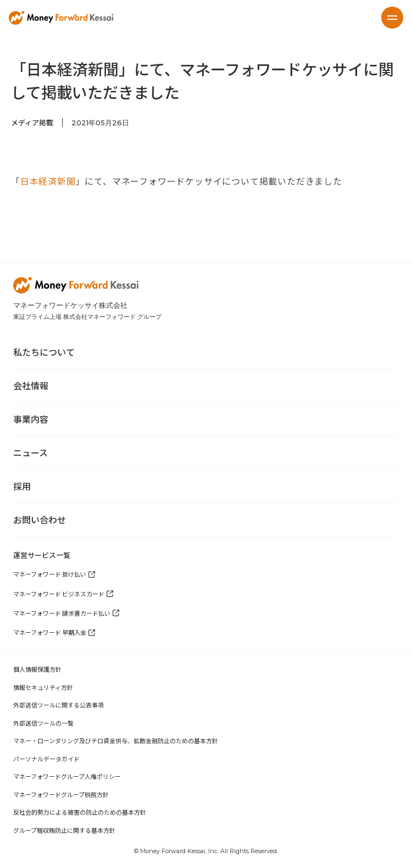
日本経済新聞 (48, 181)
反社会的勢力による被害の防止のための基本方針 (80, 812)
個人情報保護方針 (37, 669)
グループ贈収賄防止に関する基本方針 (64, 830)
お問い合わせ (40, 519)
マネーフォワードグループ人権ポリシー (67, 776)
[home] (61, 18)
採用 (22, 486)
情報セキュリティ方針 (43, 687)
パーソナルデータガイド (46, 759)
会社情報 (31, 385)
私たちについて (44, 352)
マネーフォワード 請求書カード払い (62, 613)
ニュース (30, 452)
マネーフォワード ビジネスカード (59, 594)
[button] (392, 18)
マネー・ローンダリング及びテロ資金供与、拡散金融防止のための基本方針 (116, 740)
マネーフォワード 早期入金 (50, 632)
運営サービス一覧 (42, 555)
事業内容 (31, 419)
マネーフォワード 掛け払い (50, 574)
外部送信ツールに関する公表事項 (59, 705)
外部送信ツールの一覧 (43, 723)
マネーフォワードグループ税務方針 (61, 794)
